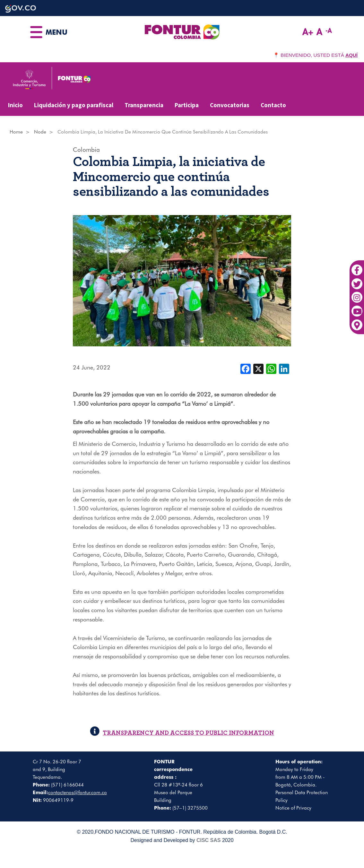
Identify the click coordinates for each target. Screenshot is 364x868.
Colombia (86, 150)
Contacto (273, 105)
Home (16, 132)
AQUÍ (351, 55)
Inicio (15, 105)
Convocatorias (230, 105)
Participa (187, 105)
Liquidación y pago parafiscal (74, 105)
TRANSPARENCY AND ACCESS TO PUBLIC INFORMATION (182, 733)
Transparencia (144, 105)
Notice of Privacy (293, 808)
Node (40, 132)
